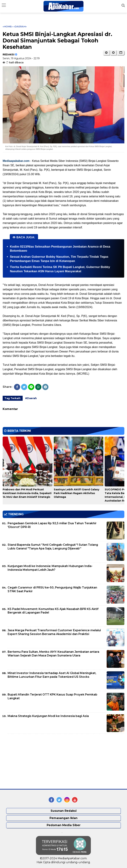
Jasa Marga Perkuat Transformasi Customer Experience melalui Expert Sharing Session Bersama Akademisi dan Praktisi (54, 632)
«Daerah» (20, 26)
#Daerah (31, 398)
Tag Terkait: (13, 398)
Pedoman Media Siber (64, 825)
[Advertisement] (29, 761)
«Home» (8, 26)
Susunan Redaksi (64, 811)
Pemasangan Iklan (63, 818)
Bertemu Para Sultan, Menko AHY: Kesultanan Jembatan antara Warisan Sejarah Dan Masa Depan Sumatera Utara (53, 654)
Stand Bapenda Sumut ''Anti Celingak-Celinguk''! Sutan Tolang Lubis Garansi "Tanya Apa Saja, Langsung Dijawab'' (53, 547)
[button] (121, 53)
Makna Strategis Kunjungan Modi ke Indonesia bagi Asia (48, 716)
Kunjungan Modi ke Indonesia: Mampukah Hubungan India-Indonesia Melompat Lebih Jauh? (50, 568)
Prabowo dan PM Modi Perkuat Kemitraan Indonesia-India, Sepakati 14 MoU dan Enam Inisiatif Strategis (27, 493)
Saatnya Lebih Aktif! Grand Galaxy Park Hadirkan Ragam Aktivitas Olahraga (77, 493)
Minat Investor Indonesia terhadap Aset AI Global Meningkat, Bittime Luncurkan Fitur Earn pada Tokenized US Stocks (52, 675)
